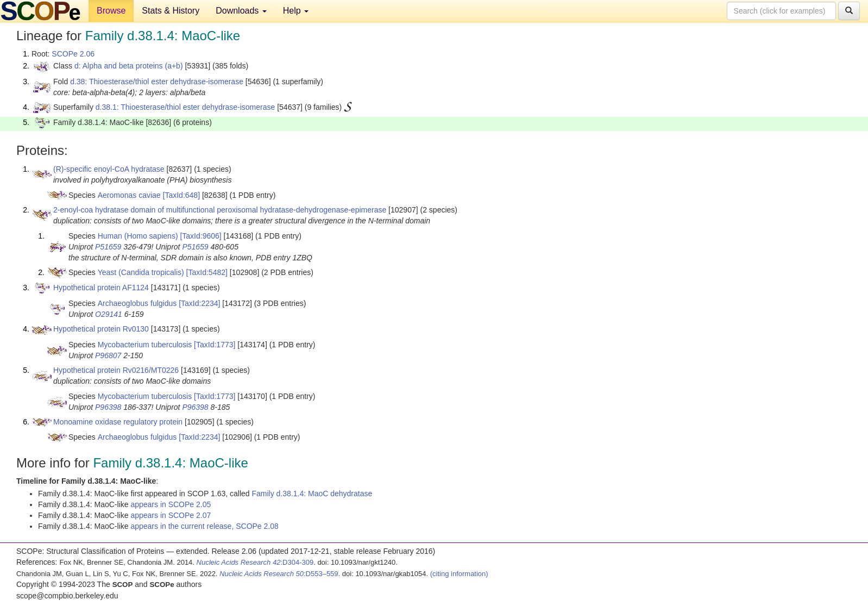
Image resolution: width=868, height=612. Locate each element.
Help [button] (296, 11)
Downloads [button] (241, 11)
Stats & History (171, 11)
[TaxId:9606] (200, 236)
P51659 (108, 247)
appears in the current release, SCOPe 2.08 (204, 526)
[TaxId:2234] (199, 303)
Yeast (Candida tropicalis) (141, 272)
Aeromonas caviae (129, 195)
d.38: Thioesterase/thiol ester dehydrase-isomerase (157, 82)
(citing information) (459, 574)
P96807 (108, 355)
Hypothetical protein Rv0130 (101, 329)
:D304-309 (255, 562)
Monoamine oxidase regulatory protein (118, 422)
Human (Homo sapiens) (138, 236)
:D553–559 (279, 574)
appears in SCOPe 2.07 (171, 515)
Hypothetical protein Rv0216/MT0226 (116, 370)
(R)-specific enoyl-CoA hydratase (109, 169)
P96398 (108, 407)
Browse (111, 11)
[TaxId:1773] (215, 345)
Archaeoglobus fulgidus (137, 303)
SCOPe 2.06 (73, 54)
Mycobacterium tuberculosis (145, 345)
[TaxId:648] (182, 195)
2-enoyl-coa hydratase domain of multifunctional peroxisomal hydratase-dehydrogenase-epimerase (220, 210)
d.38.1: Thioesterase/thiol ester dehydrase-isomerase (185, 107)
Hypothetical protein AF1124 (101, 288)
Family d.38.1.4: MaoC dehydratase (312, 494)
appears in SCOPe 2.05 (171, 504)
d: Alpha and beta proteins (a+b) (129, 66)
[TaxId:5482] (207, 272)
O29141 (109, 314)
